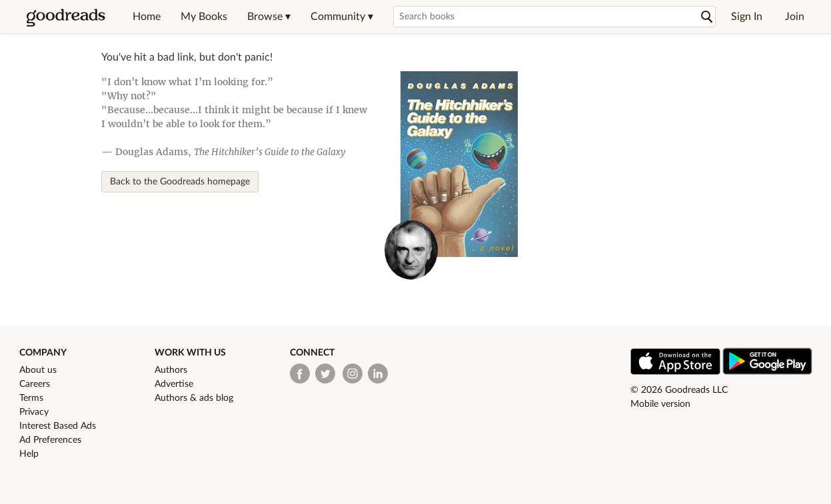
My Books (204, 17)
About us (38, 370)
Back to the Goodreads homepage (180, 182)
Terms (31, 398)
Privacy (34, 412)
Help (29, 454)
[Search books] (554, 17)
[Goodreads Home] (66, 17)
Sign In (747, 17)
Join (795, 17)
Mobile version (660, 404)
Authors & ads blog (194, 398)
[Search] (707, 17)
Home (147, 17)
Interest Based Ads (58, 426)
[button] (269, 17)
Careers (35, 384)
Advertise (174, 384)
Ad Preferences (50, 440)
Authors (171, 370)
